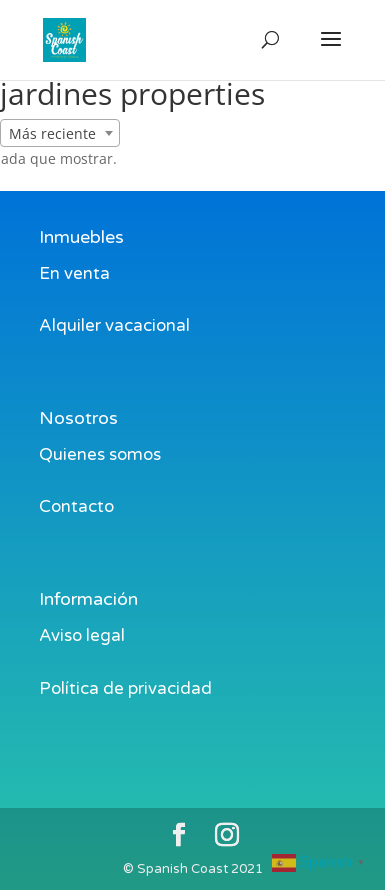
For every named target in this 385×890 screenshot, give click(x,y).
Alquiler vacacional (114, 325)
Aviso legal (82, 635)
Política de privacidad (125, 688)
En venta (74, 273)
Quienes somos (100, 454)
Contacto (76, 506)
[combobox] (60, 133)
